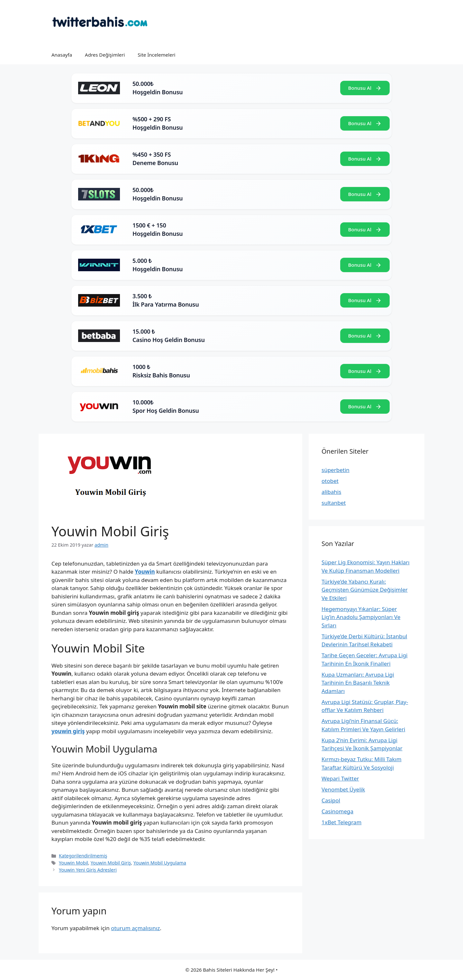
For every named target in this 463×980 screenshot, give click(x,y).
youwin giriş (68, 731)
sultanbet (334, 503)
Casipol (331, 800)
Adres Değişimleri (105, 55)
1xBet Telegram (341, 822)
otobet (330, 481)
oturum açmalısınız (135, 928)
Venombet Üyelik (343, 789)
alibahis (331, 492)
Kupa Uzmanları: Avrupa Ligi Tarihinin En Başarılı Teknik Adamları (358, 683)
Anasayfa (62, 55)
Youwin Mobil (73, 863)
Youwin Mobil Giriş (111, 863)
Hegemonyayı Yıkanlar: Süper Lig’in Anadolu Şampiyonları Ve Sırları (361, 617)
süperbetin (336, 470)
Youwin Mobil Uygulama (160, 863)
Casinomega (337, 811)
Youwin (145, 572)
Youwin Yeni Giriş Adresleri (88, 870)
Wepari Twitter (340, 778)
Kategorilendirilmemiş (83, 856)
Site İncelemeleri (156, 55)
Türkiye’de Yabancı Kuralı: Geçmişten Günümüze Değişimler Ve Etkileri (365, 590)
